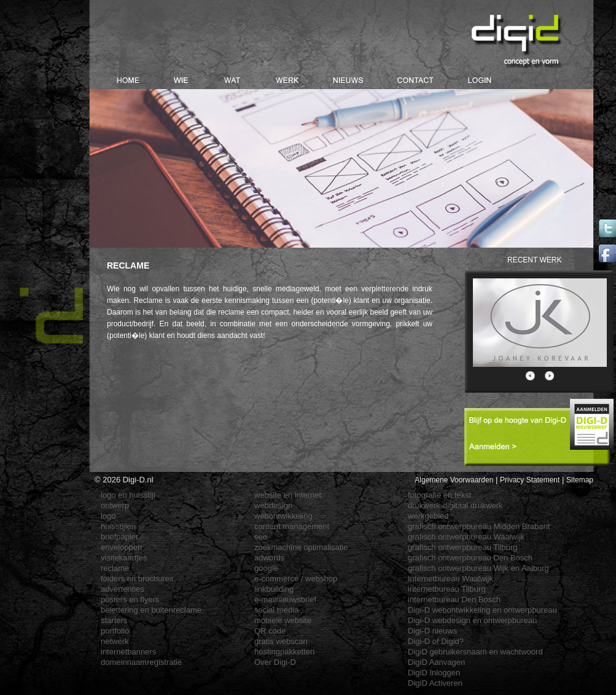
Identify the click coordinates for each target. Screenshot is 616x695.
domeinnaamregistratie (141, 662)
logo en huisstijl (128, 495)
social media (276, 610)
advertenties (123, 589)
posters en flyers (130, 599)
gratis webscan (281, 641)
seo (261, 537)
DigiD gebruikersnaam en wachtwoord (475, 652)
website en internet (288, 495)
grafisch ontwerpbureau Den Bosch (470, 558)
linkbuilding (274, 589)
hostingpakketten (284, 652)
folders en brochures (137, 579)
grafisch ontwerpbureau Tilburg (463, 547)
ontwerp (115, 505)
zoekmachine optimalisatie (301, 547)
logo (108, 516)
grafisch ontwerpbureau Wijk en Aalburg (478, 568)
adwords (269, 558)
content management (292, 526)
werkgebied (428, 516)
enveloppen (121, 547)
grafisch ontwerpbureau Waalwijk (466, 537)
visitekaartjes (124, 558)
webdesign (273, 505)
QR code (270, 631)
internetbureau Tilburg (446, 589)
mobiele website (283, 620)
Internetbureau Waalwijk (450, 579)
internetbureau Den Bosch (454, 599)
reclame (115, 568)
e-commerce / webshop (296, 579)
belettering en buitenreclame (151, 610)
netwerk (115, 641)
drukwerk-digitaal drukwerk (455, 505)
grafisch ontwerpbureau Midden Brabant (479, 526)
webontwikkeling (283, 516)
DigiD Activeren (435, 683)
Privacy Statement (530, 480)
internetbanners (128, 652)
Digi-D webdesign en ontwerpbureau (472, 620)
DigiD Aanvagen (436, 662)
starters (114, 620)
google (266, 568)
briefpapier (119, 537)
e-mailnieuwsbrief (285, 599)
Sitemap (580, 480)
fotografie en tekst (439, 495)
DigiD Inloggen (434, 673)
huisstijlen (118, 526)
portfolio (115, 631)
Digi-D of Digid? (436, 641)
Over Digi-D (275, 662)
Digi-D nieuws (432, 631)
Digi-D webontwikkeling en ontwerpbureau (482, 610)
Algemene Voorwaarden (454, 480)
